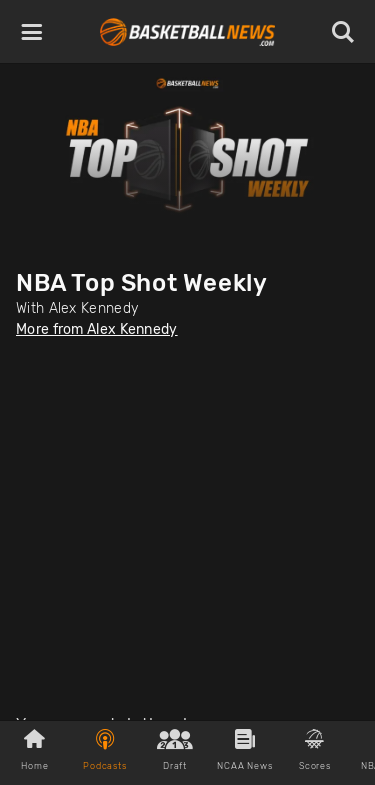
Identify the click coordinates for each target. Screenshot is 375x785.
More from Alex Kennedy (97, 329)
